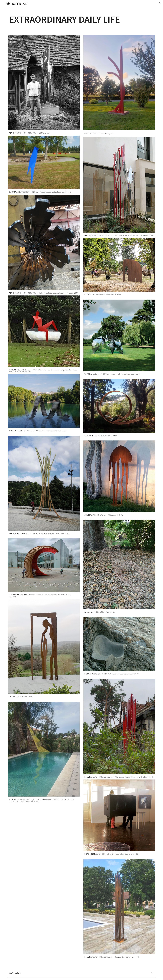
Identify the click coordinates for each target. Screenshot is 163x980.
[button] (160, 4)
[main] (81, 19)
